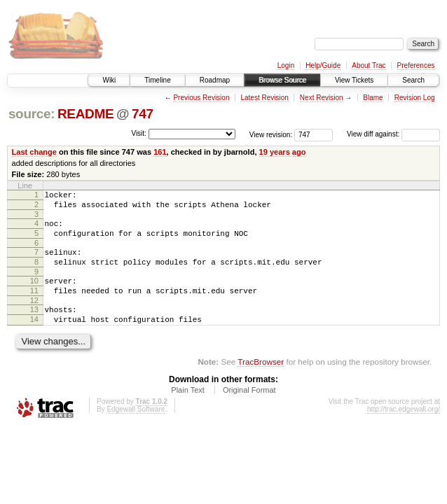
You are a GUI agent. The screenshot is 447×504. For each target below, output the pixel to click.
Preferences (416, 65)
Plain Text (188, 411)
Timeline (157, 80)
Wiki (109, 80)
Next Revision (322, 98)
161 (160, 152)
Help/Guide (323, 65)
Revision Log (415, 98)
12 (34, 317)
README (85, 114)
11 (34, 305)
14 (34, 338)
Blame (373, 98)
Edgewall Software (136, 430)
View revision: (271, 134)
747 (143, 114)
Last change (34, 152)
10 (34, 293)
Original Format (249, 411)
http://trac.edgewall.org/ (404, 430)
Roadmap (215, 80)
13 (34, 326)
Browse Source (282, 80)
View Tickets (354, 80)
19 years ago (283, 152)
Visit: (139, 133)
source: (32, 114)
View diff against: (393, 134)
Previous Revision (201, 98)
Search (413, 80)
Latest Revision (264, 98)
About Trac (369, 65)
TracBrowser (261, 383)
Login (286, 65)
